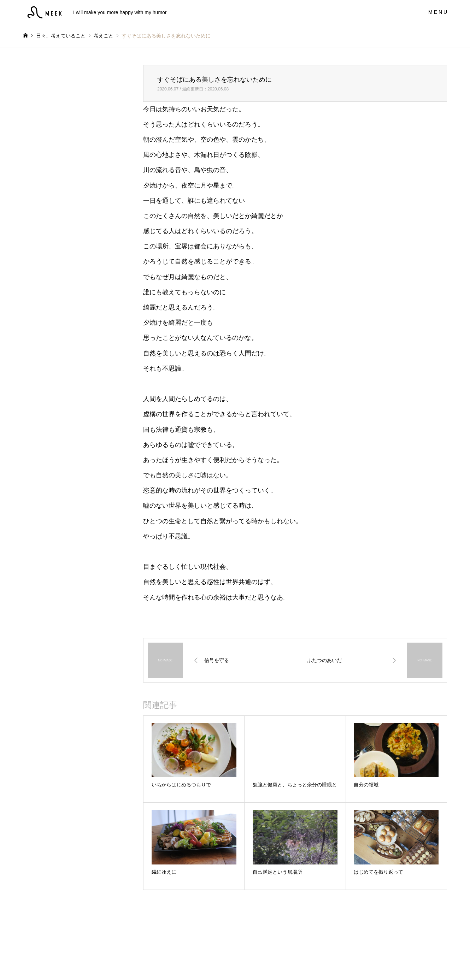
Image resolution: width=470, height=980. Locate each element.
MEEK (235, 961)
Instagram (25, 961)
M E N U (438, 12)
